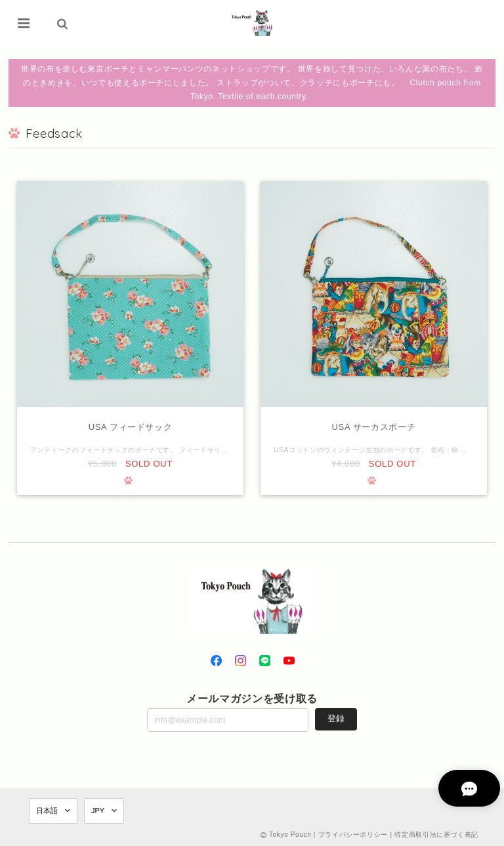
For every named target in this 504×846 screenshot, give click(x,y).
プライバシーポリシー (353, 835)
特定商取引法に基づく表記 (436, 835)
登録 (336, 719)
